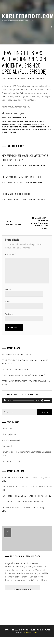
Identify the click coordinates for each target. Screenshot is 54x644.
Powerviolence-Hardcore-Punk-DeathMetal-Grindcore (27, 452)
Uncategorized (9, 461)
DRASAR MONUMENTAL (12, 507)
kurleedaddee (37, 78)
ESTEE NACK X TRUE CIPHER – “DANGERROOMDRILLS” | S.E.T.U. (27, 383)
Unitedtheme (31, 632)
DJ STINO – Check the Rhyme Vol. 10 (35, 496)
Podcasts (6, 446)
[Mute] (42, 400)
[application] (27, 400)
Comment (11, 254)
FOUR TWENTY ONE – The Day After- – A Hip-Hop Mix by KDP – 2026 (27, 362)
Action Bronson (41, 129)
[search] (51, 27)
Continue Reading (22, 590)
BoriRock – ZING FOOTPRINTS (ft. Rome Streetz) (23, 375)
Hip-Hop (6, 434)
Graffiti (5, 428)
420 (29, 129)
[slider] (24, 400)
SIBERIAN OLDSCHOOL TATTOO (17, 194)
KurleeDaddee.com (28, 16)
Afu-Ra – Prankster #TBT (14, 223)
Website (9, 314)
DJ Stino (6, 502)
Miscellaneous (19, 118)
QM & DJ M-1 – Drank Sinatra (15, 369)
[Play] (5, 400)
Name (8, 289)
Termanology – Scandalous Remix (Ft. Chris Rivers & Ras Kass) (40, 223)
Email (8, 302)
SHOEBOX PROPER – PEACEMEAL (17, 354)
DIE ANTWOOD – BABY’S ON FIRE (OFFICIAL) (23, 177)
